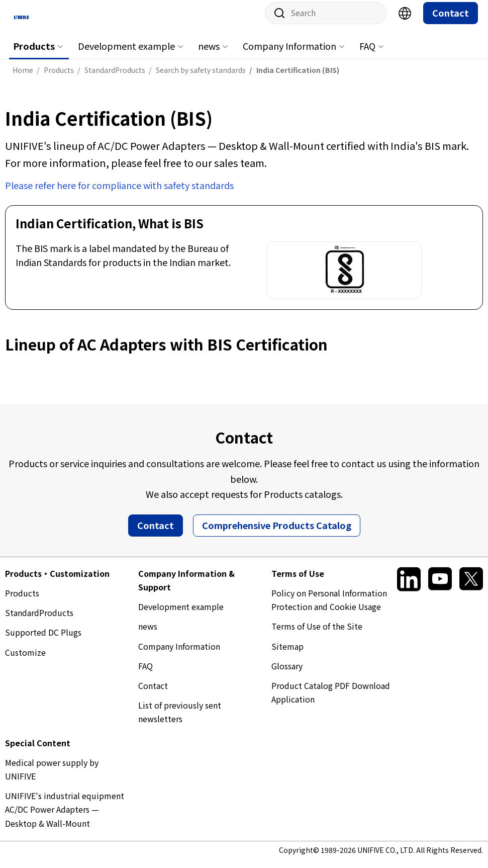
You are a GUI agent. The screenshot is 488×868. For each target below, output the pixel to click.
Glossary (287, 673)
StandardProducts (39, 621)
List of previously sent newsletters (180, 720)
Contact (451, 21)
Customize (25, 660)
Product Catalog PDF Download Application (331, 700)
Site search (276, 21)
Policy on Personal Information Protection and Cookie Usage (329, 608)
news (209, 54)
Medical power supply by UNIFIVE (52, 777)
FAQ (367, 54)
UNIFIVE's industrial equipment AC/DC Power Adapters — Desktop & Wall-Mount (65, 817)
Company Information (289, 54)
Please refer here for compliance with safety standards (119, 193)
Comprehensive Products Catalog (277, 533)
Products (34, 54)
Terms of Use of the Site (317, 634)
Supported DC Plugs (43, 640)
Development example (126, 54)
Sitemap (287, 654)
